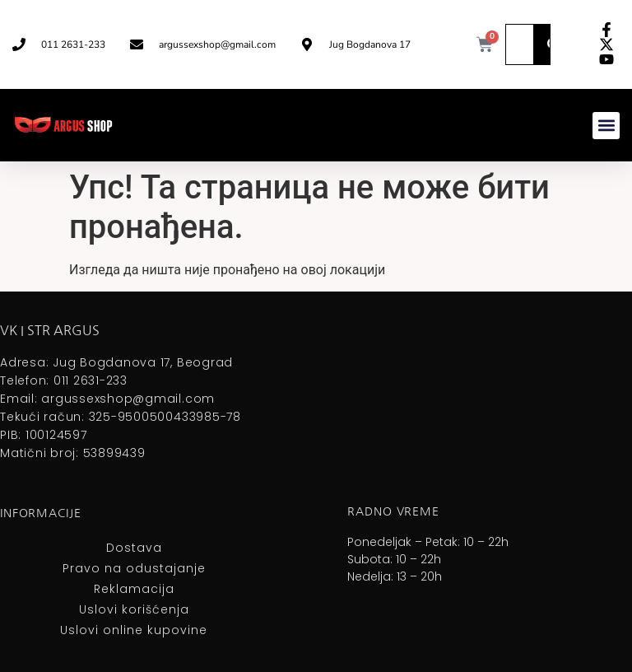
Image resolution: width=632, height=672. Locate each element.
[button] (606, 126)
